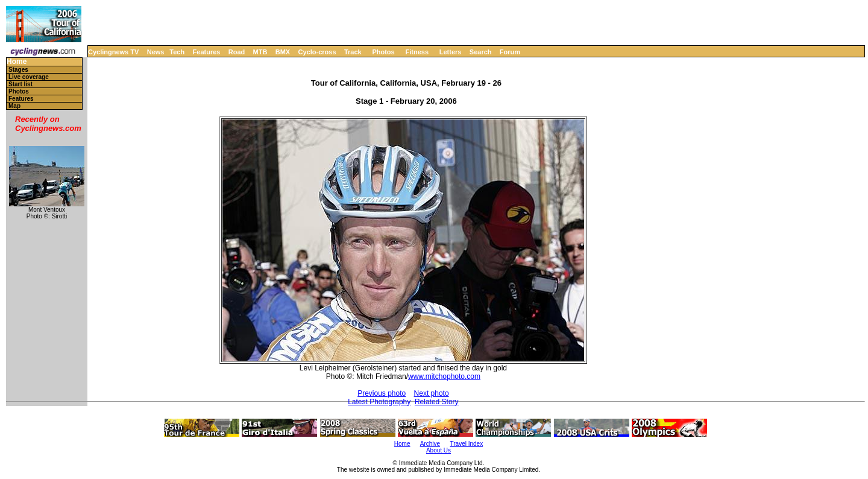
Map (14, 106)
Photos (383, 52)
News (156, 52)
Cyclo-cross (317, 52)
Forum (510, 52)
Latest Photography (379, 402)
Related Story (437, 402)
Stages (18, 70)
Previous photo (382, 393)
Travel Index (467, 444)
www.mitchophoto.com (444, 376)
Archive (430, 444)
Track (353, 52)
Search (481, 52)
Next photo (432, 393)
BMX (283, 52)
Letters (451, 52)
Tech (177, 52)
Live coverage (29, 77)
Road (237, 52)
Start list (20, 84)
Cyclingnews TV (113, 52)
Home (17, 62)
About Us (439, 450)
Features (207, 52)
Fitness (417, 52)
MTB (260, 52)
